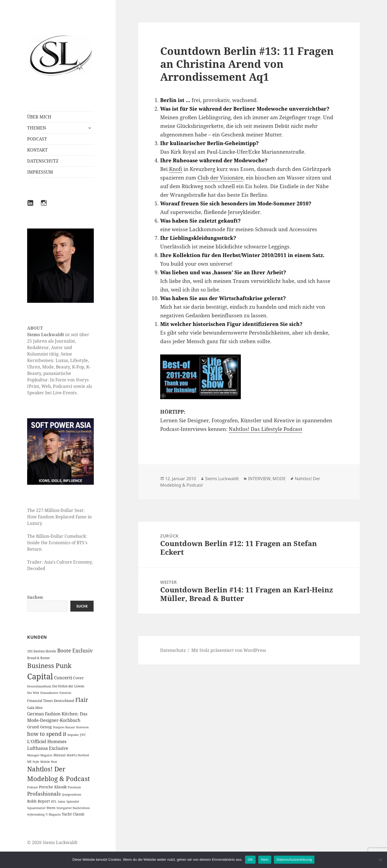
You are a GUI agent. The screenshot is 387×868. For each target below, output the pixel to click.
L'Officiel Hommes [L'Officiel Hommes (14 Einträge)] (47, 741)
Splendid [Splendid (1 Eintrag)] (73, 802)
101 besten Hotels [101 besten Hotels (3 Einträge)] (42, 651)
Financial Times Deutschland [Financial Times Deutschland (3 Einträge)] (51, 701)
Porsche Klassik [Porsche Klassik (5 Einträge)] (53, 787)
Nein (265, 860)
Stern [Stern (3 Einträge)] (51, 808)
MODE (279, 479)
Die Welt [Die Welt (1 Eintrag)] (33, 693)
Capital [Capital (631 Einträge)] (40, 676)
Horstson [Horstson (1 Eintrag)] (82, 727)
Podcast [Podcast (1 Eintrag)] (33, 787)
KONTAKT (37, 150)
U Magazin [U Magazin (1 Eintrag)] (53, 814)
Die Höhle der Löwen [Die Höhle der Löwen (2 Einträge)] (68, 686)
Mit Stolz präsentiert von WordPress (229, 650)
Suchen (35, 597)
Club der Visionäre (220, 178)
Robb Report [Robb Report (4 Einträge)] (39, 801)
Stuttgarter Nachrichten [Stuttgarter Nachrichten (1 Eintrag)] (73, 808)
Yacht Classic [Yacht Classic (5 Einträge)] (73, 814)
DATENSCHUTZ (43, 161)
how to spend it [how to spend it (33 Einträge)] (47, 734)
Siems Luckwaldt (222, 479)
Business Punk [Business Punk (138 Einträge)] (49, 665)
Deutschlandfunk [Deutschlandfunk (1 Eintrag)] (39, 686)
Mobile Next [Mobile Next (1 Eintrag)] (49, 762)
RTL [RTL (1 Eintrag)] (54, 802)
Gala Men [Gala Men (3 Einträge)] (35, 708)
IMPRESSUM (40, 172)
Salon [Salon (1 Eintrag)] (62, 802)
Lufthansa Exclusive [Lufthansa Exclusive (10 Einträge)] (48, 748)
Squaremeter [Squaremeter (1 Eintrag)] (36, 808)
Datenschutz (173, 650)
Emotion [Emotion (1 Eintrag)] (65, 693)
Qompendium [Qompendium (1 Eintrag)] (71, 795)
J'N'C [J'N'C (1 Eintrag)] (83, 735)
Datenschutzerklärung (294, 860)
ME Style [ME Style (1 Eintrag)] (33, 762)
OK (250, 860)
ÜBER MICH (39, 117)
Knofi (176, 169)
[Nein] (380, 860)
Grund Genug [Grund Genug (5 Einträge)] (40, 727)
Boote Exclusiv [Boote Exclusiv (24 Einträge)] (75, 651)
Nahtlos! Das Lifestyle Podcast (266, 429)
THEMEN (37, 128)
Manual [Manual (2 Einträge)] (60, 755)
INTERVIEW (259, 479)
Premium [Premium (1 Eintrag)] (74, 787)
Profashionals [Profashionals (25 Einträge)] (44, 794)
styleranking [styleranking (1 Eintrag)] (36, 814)
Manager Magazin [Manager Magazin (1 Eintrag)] (40, 755)
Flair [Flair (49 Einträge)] (82, 700)
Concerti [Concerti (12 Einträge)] (63, 678)
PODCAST (37, 139)
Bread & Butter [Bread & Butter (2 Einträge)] (39, 658)
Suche (82, 606)
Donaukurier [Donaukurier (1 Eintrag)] (49, 693)
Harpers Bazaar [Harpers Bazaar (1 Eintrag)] (64, 727)
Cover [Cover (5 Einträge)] (78, 678)
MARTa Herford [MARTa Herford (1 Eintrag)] (78, 755)
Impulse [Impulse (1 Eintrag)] (73, 735)
